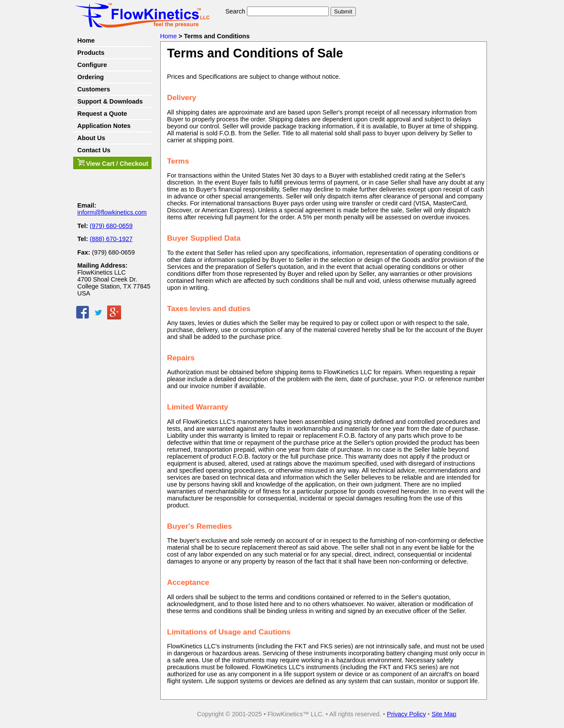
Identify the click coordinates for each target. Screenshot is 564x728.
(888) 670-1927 (111, 239)
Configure (92, 65)
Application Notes (104, 126)
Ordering (91, 77)
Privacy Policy (406, 714)
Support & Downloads (110, 101)
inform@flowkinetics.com (112, 212)
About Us (91, 138)
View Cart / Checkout (113, 163)
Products (91, 53)
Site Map (444, 714)
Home (86, 40)
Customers (94, 89)
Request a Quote (102, 114)
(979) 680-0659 (111, 226)
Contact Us (94, 150)
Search (236, 11)
